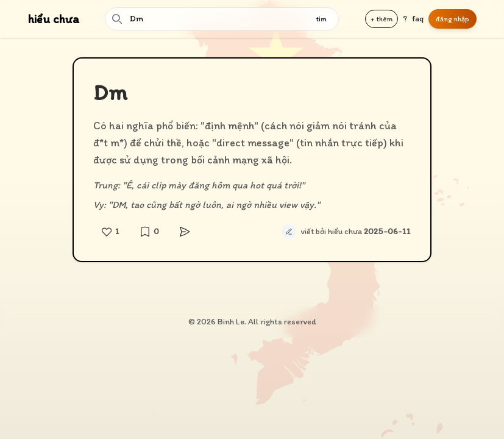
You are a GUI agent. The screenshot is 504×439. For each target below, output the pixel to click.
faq (418, 19)
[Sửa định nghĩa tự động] (289, 232)
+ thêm (382, 19)
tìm (321, 19)
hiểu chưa (54, 19)
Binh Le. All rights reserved (267, 322)
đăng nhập (453, 19)
